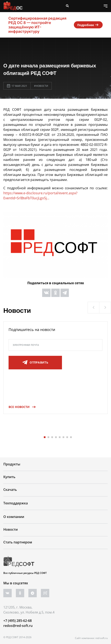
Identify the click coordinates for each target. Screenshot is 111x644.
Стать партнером (18, 542)
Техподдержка (16, 503)
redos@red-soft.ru (18, 626)
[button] (93, 308)
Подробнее (88, 25)
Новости (11, 529)
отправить (35, 362)
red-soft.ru (102, 638)
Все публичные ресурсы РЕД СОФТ (25, 573)
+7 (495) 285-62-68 (18, 621)
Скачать (10, 490)
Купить (9, 477)
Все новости (21, 407)
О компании (14, 517)
